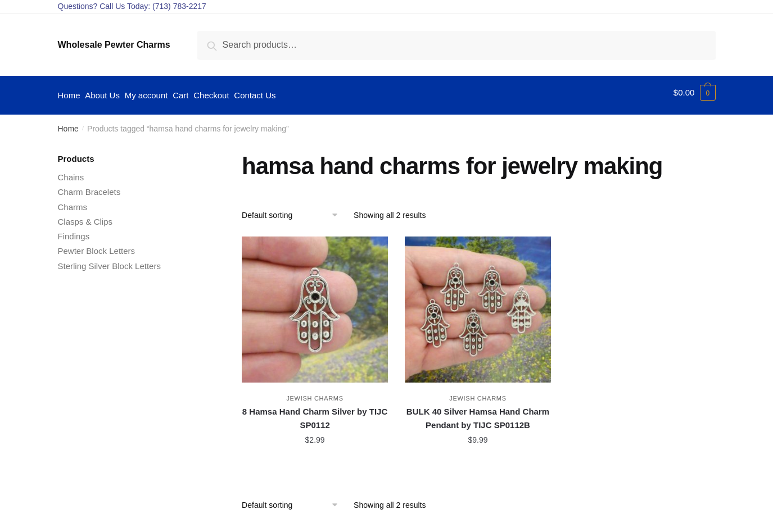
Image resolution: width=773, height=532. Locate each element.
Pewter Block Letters (97, 246)
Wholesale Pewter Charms (114, 45)
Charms (73, 201)
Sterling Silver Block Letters (109, 260)
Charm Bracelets (89, 187)
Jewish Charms (315, 393)
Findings (74, 231)
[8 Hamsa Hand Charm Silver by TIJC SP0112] (315, 304)
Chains (71, 172)
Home (68, 124)
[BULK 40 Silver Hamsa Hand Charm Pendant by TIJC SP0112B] (478, 304)
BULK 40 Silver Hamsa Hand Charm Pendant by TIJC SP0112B (478, 413)
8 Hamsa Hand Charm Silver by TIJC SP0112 (315, 413)
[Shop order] (294, 210)
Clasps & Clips (85, 216)
